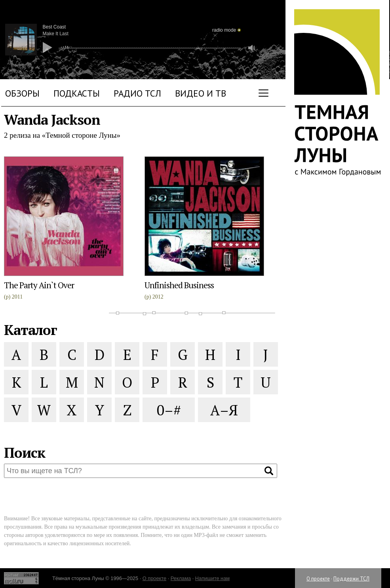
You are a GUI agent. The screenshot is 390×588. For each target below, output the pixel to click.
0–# (169, 410)
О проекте (318, 579)
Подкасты (77, 93)
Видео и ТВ (201, 93)
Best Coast (54, 27)
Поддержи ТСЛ (351, 579)
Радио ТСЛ (137, 93)
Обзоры (22, 93)
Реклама (181, 578)
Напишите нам (212, 578)
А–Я (224, 410)
